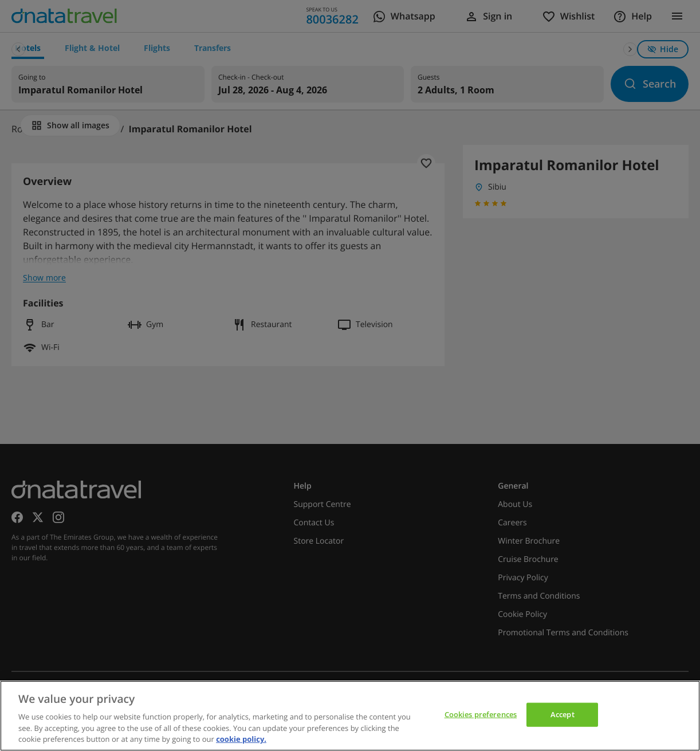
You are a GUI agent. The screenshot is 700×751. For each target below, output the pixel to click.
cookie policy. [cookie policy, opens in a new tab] (241, 739)
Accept (563, 714)
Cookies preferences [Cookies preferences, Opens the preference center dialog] (481, 714)
